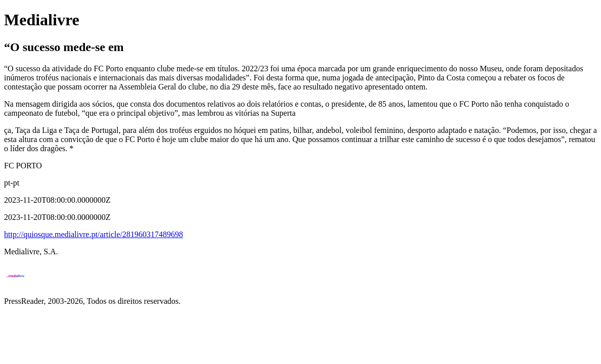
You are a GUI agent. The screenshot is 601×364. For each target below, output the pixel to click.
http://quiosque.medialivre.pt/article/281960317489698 (94, 234)
